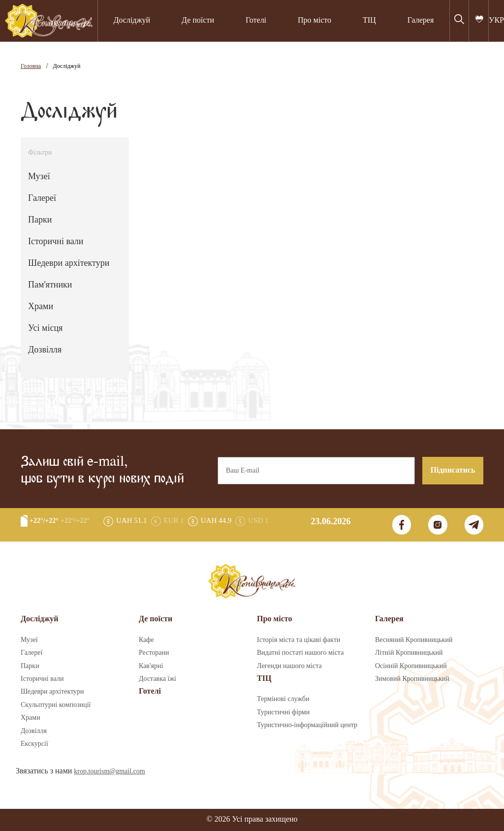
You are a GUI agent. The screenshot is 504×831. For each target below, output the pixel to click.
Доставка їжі (157, 679)
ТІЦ (369, 20)
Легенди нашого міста (289, 666)
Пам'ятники (50, 285)
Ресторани (154, 653)
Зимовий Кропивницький (412, 679)
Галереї (42, 198)
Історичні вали (56, 242)
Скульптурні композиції (56, 705)
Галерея (421, 20)
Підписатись (453, 470)
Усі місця (45, 328)
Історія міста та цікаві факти (299, 640)
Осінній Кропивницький (411, 666)
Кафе (146, 640)
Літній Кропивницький (409, 653)
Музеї (39, 177)
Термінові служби (283, 699)
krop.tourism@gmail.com (109, 771)
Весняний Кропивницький (414, 640)
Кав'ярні (151, 666)
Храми (41, 307)
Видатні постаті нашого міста (300, 653)
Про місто (315, 20)
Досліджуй (132, 20)
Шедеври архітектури (69, 263)
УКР (496, 20)
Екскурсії (34, 744)
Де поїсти (198, 20)
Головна (31, 66)
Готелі (256, 20)
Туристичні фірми (283, 712)
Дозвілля (45, 350)
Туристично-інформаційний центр (307, 725)
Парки (40, 220)
